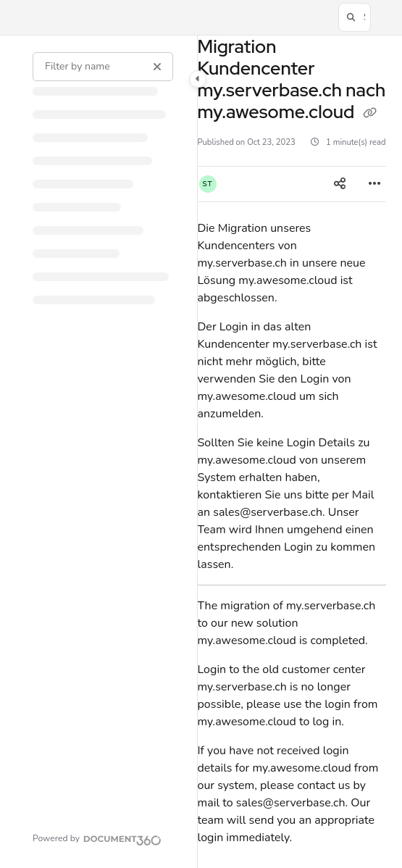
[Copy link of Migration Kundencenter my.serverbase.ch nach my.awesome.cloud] (370, 114)
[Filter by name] (103, 67)
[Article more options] (374, 184)
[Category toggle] (198, 79)
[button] (355, 17)
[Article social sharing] (340, 184)
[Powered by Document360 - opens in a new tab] (97, 838)
